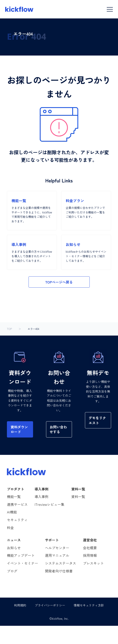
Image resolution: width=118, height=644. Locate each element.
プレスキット (93, 563)
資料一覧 (78, 497)
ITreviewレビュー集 (49, 504)
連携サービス (17, 504)
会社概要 (90, 548)
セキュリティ (17, 520)
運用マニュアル (57, 555)
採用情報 (90, 555)
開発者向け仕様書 (59, 571)
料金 (10, 528)
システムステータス (61, 563)
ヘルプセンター (57, 548)
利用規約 (20, 605)
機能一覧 (14, 497)
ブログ (12, 571)
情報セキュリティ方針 (89, 605)
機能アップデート (21, 555)
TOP (9, 329)
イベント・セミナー (22, 563)
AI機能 (12, 512)
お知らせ (14, 548)
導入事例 (41, 497)
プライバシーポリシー (50, 605)
